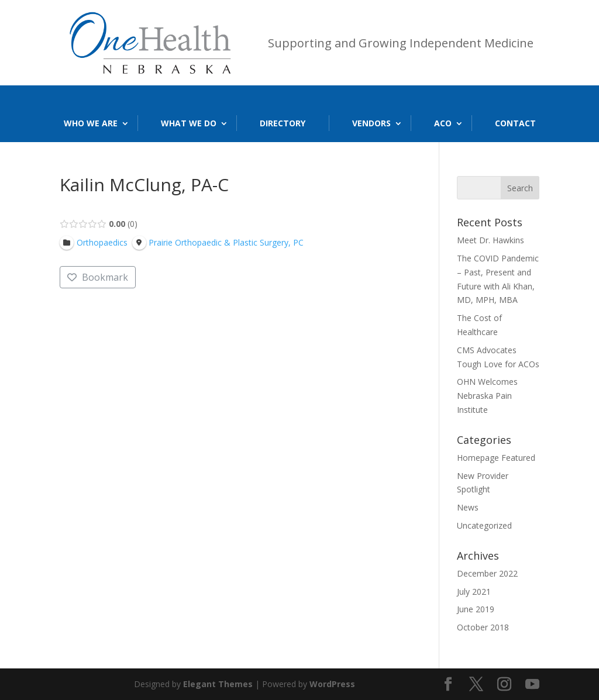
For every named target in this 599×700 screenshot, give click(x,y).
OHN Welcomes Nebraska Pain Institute (487, 396)
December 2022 (487, 573)
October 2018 (483, 627)
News (468, 507)
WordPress (332, 684)
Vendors (371, 123)
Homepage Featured (496, 458)
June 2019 (476, 609)
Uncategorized (484, 525)
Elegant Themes (218, 684)
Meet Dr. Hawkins (490, 240)
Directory (283, 123)
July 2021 (474, 592)
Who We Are (91, 123)
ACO (443, 123)
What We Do (189, 123)
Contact (515, 123)
